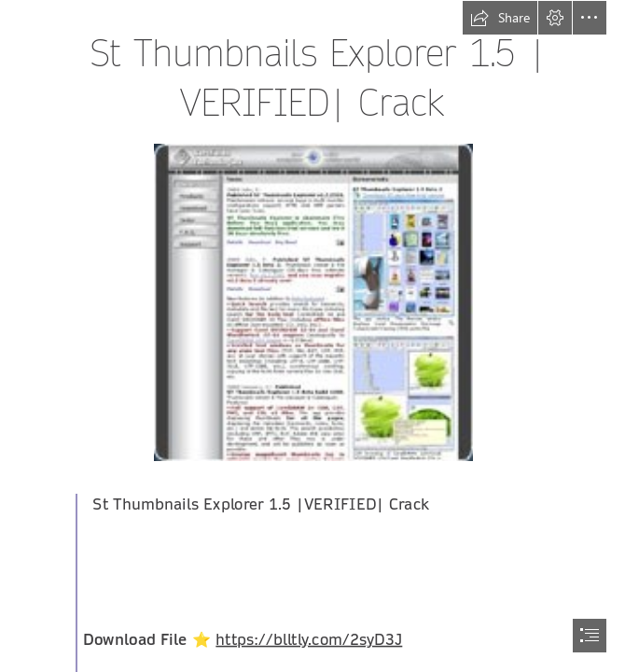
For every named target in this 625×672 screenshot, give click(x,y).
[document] (312, 336)
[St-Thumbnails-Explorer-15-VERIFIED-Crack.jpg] (312, 301)
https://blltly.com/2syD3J (310, 640)
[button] (500, 18)
